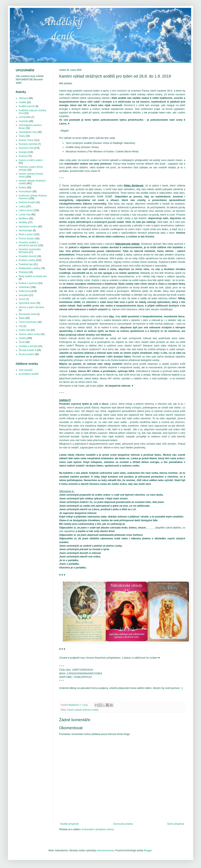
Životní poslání (26, 354)
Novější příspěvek (69, 824)
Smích (22, 299)
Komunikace (25, 192)
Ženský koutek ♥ (27, 350)
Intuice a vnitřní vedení (31, 160)
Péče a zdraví (26, 234)
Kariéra (23, 188)
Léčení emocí (26, 210)
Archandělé (25, 117)
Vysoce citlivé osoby (29, 334)
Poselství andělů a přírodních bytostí (28, 244)
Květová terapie (27, 202)
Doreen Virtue (26, 140)
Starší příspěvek (176, 824)
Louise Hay (25, 215)
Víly (21, 326)
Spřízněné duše (27, 303)
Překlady (23, 272)
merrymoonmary (105, 850)
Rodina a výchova (28, 283)
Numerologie (25, 230)
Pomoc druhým (27, 239)
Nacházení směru (28, 227)
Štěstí (22, 318)
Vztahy (22, 338)
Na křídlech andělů (29, 374)
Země (22, 342)
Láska (22, 206)
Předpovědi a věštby (29, 268)
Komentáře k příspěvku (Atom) (98, 829)
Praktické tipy (26, 264)
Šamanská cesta (27, 314)
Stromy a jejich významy (31, 307)
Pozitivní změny (27, 260)
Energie (23, 152)
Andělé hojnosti (27, 106)
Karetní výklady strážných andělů (83, 710)
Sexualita (24, 295)
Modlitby (23, 222)
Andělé (22, 102)
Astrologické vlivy (28, 132)
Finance (23, 156)
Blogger (148, 850)
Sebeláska (24, 287)
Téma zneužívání (28, 322)
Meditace (24, 218)
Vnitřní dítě (24, 330)
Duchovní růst (26, 148)
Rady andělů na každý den (33, 276)
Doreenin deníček (28, 144)
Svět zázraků (26, 370)
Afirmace (23, 98)
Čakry (22, 136)
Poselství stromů (27, 256)
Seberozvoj (25, 291)
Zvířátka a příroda (28, 346)
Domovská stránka (123, 824)
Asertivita (24, 121)
